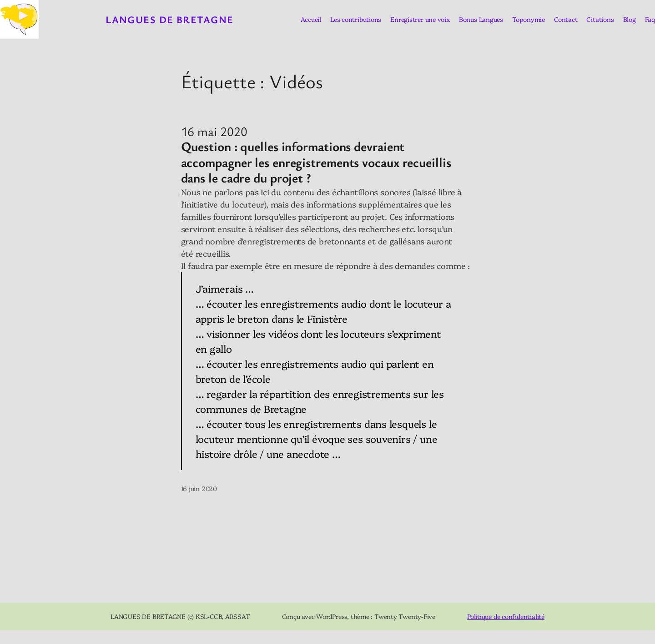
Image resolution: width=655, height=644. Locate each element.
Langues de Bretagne (169, 19)
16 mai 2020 (214, 131)
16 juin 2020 (199, 488)
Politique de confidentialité (506, 616)
